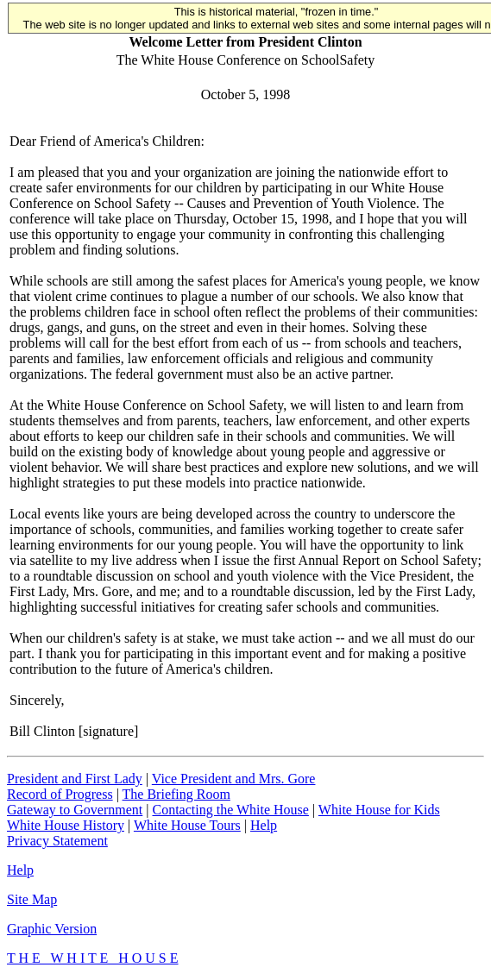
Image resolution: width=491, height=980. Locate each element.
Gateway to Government (75, 810)
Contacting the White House (230, 810)
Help (264, 825)
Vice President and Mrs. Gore (234, 779)
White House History (66, 825)
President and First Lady (75, 779)
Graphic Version (52, 929)
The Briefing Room (176, 794)
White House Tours (187, 825)
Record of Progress (60, 794)
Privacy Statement (57, 841)
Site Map (32, 899)
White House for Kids (379, 810)
